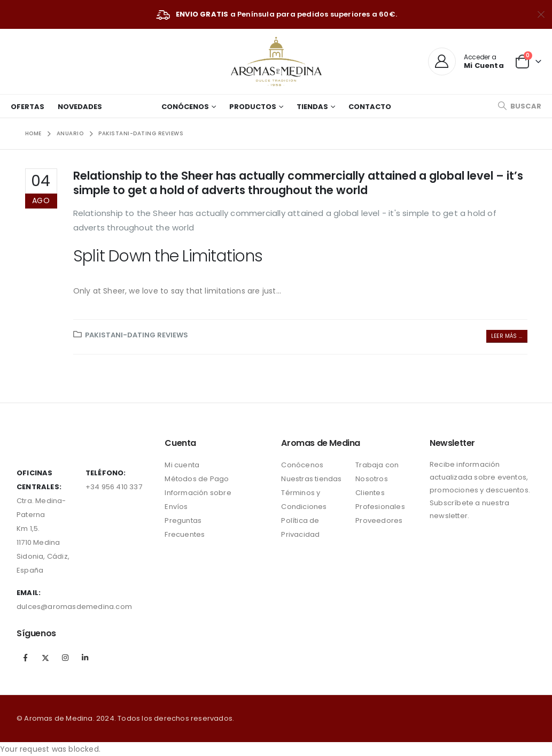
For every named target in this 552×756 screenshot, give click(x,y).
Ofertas (28, 107)
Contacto (370, 107)
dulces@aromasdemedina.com (74, 607)
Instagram (65, 658)
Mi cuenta (182, 465)
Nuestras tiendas (311, 479)
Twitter (45, 658)
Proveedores (379, 520)
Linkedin (85, 658)
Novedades (80, 107)
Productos (253, 107)
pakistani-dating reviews (137, 335)
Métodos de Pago (197, 479)
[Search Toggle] (519, 106)
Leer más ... (507, 336)
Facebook (26, 658)
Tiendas (312, 107)
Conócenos (185, 107)
